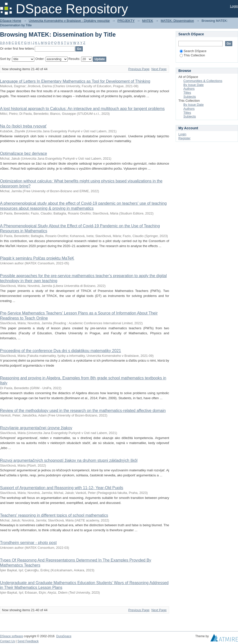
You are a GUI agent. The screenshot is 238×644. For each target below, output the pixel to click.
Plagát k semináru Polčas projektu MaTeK (37, 258)
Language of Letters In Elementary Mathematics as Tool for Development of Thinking (75, 81)
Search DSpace (193, 51)
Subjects (190, 97)
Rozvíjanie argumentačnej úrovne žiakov (36, 428)
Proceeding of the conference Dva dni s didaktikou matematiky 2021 (61, 351)
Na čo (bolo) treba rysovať (23, 126)
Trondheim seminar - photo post (28, 543)
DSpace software (12, 636)
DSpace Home (11, 21)
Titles (187, 93)
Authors (189, 89)
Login (234, 6)
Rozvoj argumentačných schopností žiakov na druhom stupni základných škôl (69, 460)
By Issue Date (194, 85)
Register (184, 138)
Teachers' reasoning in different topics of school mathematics (54, 515)
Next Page (159, 69)
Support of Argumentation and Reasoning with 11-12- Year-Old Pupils (62, 488)
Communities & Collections (203, 81)
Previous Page (139, 69)
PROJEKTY (126, 21)
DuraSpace (64, 636)
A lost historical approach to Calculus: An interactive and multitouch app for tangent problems (82, 109)
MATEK (148, 21)
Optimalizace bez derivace (24, 153)
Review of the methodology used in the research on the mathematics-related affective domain (83, 411)
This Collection (192, 55)
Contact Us (8, 641)
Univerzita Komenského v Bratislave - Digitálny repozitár (69, 21)
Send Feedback (28, 641)
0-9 (2, 43)
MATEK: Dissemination (177, 21)
